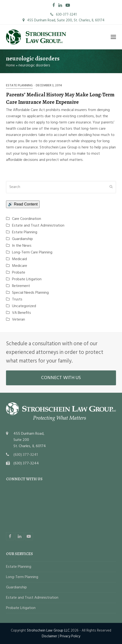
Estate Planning (19, 85)
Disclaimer (49, 636)
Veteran (18, 320)
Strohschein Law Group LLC (48, 631)
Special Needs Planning (30, 293)
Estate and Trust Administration (38, 226)
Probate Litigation (27, 279)
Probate (19, 273)
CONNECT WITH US (61, 378)
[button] (113, 37)
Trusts (17, 299)
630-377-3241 (64, 15)
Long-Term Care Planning (32, 252)
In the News (22, 246)
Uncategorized (24, 306)
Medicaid (19, 259)
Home (10, 65)
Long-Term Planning (22, 577)
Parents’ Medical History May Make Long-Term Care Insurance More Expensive (60, 98)
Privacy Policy (70, 636)
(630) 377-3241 (26, 455)
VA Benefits (21, 313)
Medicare (20, 266)
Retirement (21, 286)
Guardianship (22, 239)
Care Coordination (27, 219)
